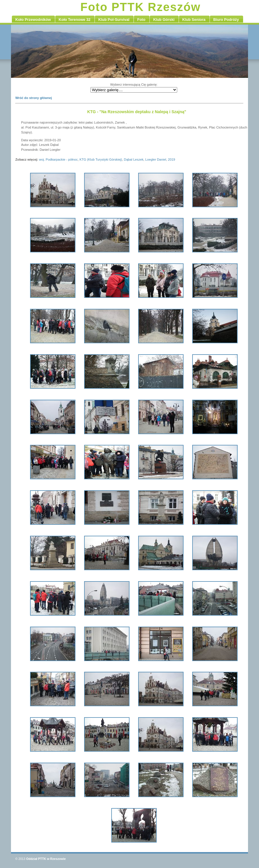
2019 (172, 159)
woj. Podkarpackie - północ (58, 159)
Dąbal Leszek (134, 159)
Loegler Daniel (156, 159)
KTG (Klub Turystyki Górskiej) (101, 159)
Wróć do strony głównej (34, 98)
